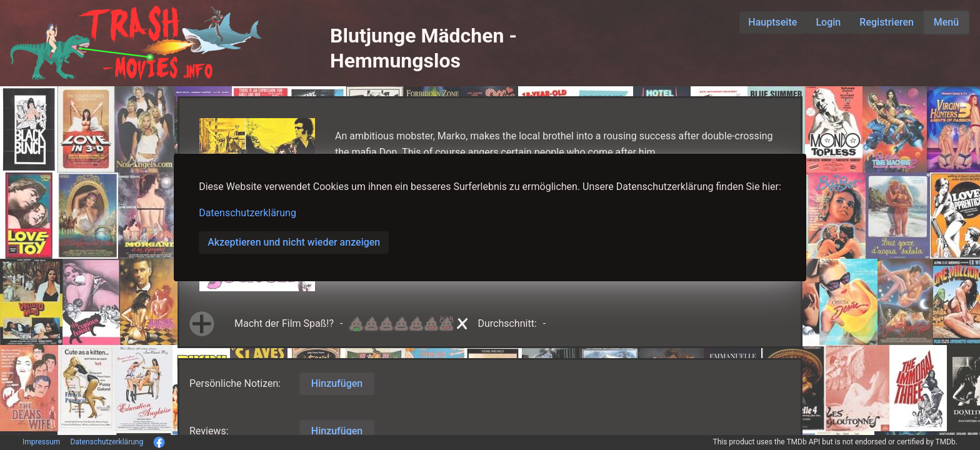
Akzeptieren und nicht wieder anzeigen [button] (294, 242)
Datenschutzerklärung (247, 213)
